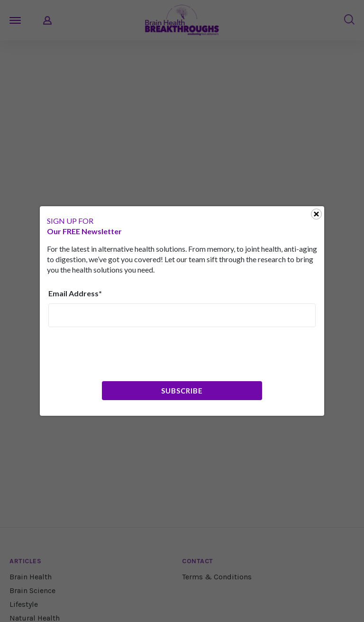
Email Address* (75, 293)
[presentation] (120, 353)
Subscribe (182, 391)
